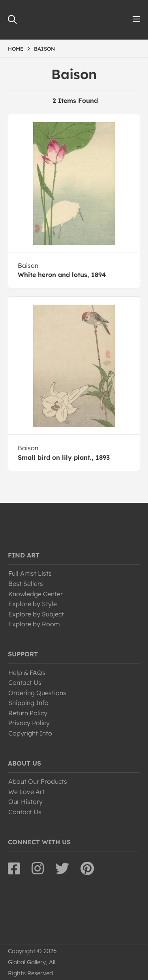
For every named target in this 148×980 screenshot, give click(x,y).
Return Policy (28, 713)
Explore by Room (34, 624)
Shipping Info (28, 703)
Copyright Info (30, 733)
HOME (16, 49)
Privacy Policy (29, 723)
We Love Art (26, 792)
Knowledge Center (36, 594)
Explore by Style (33, 604)
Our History (25, 802)
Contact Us (25, 682)
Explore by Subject (36, 614)
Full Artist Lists (30, 573)
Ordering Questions (37, 693)
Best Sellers (26, 584)
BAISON (44, 49)
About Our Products (38, 781)
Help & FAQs (27, 673)
